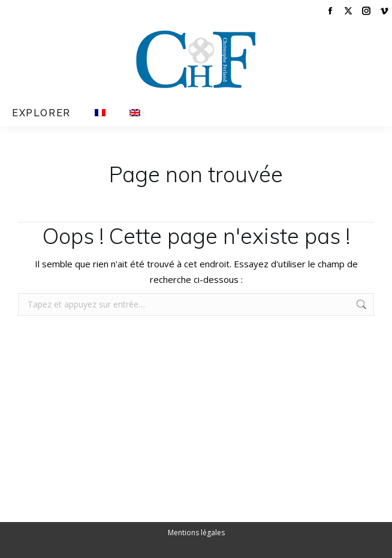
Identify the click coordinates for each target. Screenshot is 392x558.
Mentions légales (196, 533)
